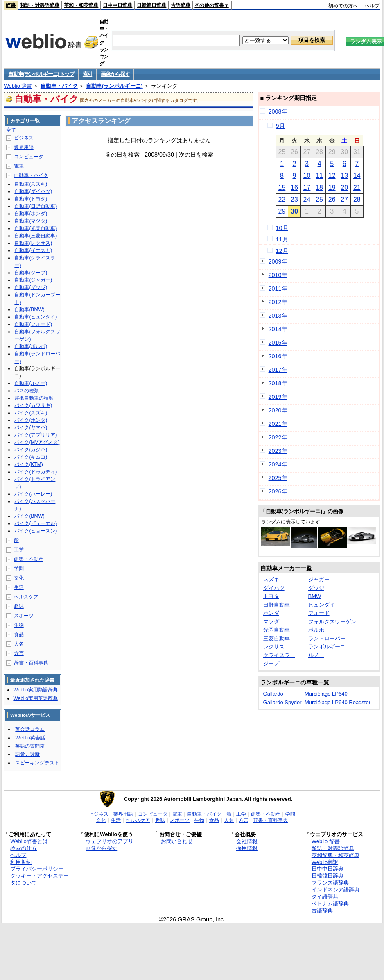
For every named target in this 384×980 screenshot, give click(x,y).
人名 (19, 644)
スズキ (271, 579)
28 (357, 199)
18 (319, 188)
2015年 (278, 343)
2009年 (278, 261)
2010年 (278, 275)
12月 (282, 251)
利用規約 (21, 862)
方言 (19, 653)
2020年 (278, 410)
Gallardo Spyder (282, 702)
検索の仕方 (24, 848)
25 (319, 199)
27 (344, 199)
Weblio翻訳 (325, 862)
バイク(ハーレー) (33, 494)
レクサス (274, 647)
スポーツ (24, 616)
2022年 (278, 437)
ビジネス (24, 138)
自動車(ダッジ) (31, 287)
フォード (319, 613)
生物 (19, 625)
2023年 (278, 451)
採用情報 (247, 848)
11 (319, 176)
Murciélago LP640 (326, 694)
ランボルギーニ (327, 647)
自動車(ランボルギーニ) (114, 86)
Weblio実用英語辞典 (35, 698)
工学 (19, 550)
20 (344, 188)
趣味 (19, 606)
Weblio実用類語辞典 (35, 690)
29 (282, 211)
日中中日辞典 (117, 5)
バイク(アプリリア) (36, 435)
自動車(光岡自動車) (36, 228)
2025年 (278, 478)
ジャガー (319, 579)
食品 (19, 634)
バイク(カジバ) (31, 450)
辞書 (11, 5)
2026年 (278, 491)
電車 (19, 166)
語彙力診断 (27, 754)
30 (294, 211)
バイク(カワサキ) (33, 405)
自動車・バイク (59, 86)
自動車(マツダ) (31, 221)
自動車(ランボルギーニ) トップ (41, 74)
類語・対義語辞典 (40, 5)
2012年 (278, 302)
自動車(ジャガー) (33, 280)
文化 (19, 578)
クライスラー (279, 655)
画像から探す (115, 74)
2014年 (278, 329)
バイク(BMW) (29, 516)
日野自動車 (277, 605)
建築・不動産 (29, 559)
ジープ (271, 663)
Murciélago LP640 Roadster (338, 702)
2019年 (278, 397)
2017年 (278, 370)
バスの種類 (27, 391)
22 (282, 199)
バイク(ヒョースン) (36, 531)
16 (294, 188)
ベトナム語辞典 (330, 904)
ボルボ (316, 630)
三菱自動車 (277, 638)
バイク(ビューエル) (36, 523)
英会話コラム (30, 729)
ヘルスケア (26, 597)
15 (282, 188)
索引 (87, 74)
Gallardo (273, 694)
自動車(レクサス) (33, 243)
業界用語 (24, 147)
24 (307, 199)
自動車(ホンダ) (31, 214)
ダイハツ (274, 588)
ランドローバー (327, 638)
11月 (282, 239)
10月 (282, 228)
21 (357, 188)
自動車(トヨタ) (31, 199)
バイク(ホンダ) (31, 420)
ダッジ (316, 588)
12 (332, 176)
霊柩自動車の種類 (34, 398)
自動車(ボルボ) (31, 346)
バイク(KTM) (28, 464)
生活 (19, 587)
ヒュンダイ (322, 605)
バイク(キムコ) (31, 457)
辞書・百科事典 (31, 663)
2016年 (278, 356)
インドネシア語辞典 (335, 890)
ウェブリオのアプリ (110, 841)
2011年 (278, 289)
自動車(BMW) (29, 309)
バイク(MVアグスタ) (37, 442)
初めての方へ (343, 6)
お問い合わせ (177, 841)
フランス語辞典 (330, 883)
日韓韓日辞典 (151, 5)
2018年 (278, 383)
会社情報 (247, 841)
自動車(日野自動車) (36, 206)
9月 (280, 126)
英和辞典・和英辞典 (335, 855)
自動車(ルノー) (31, 383)
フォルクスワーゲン (332, 622)
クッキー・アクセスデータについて (40, 879)
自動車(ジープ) (31, 273)
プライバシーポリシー (37, 869)
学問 (19, 568)
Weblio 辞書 (18, 86)
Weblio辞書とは (29, 841)
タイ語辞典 (325, 897)
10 (307, 176)
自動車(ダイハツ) (33, 191)
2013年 (278, 316)
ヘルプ (372, 6)
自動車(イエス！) (33, 250)
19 (332, 188)
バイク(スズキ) (31, 413)
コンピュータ (29, 157)
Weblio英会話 (30, 738)
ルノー (316, 655)
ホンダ (271, 613)
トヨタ (271, 596)
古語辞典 (181, 5)
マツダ (271, 622)
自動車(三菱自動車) (36, 236)
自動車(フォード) (33, 324)
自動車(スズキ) (31, 184)
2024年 (278, 464)
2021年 (278, 424)
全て (11, 130)
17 (307, 188)
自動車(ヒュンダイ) (36, 317)
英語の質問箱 (30, 746)
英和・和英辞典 (81, 5)
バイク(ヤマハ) (31, 427)
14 (357, 176)
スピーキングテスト (37, 763)
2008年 (278, 111)
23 (294, 199)
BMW (315, 596)
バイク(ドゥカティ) (36, 472)
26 (332, 199)
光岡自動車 (277, 630)
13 (344, 176)
